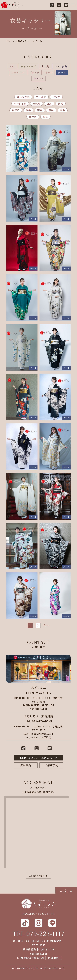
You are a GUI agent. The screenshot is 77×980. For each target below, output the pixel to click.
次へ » (47, 625)
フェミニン (18, 72)
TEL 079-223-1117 (38, 933)
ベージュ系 (20, 104)
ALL (13, 66)
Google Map (37, 876)
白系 (49, 104)
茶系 (40, 110)
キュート (39, 78)
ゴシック (34, 72)
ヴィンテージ (28, 66)
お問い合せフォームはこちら (37, 758)
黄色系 (33, 117)
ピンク (56, 97)
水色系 (36, 104)
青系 (63, 110)
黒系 (45, 117)
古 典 (45, 66)
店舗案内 (26, 765)
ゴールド (41, 97)
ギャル (49, 72)
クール (62, 72)
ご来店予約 (51, 765)
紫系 (61, 104)
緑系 (28, 110)
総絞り (16, 110)
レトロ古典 (61, 66)
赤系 (51, 110)
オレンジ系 (23, 97)
